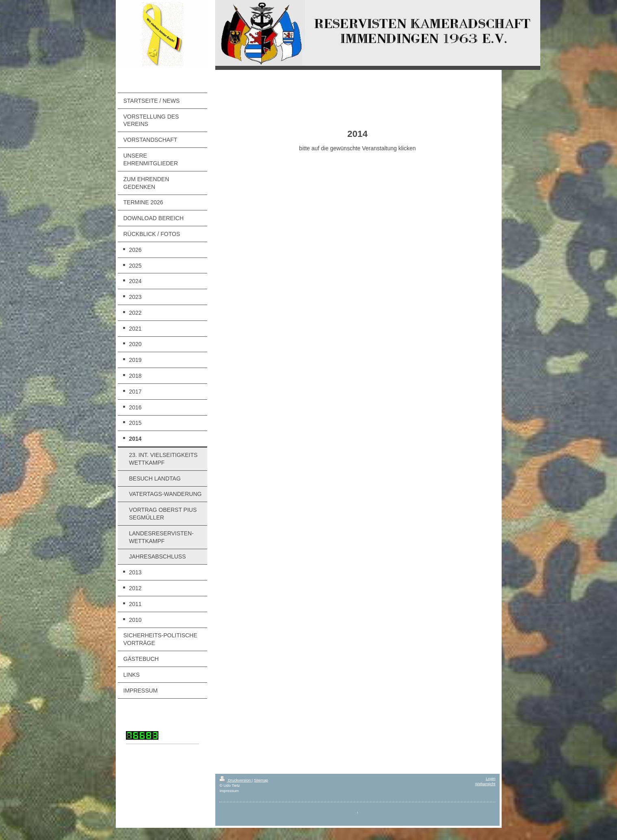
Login (490, 778)
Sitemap (261, 780)
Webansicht (485, 784)
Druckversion (235, 780)
